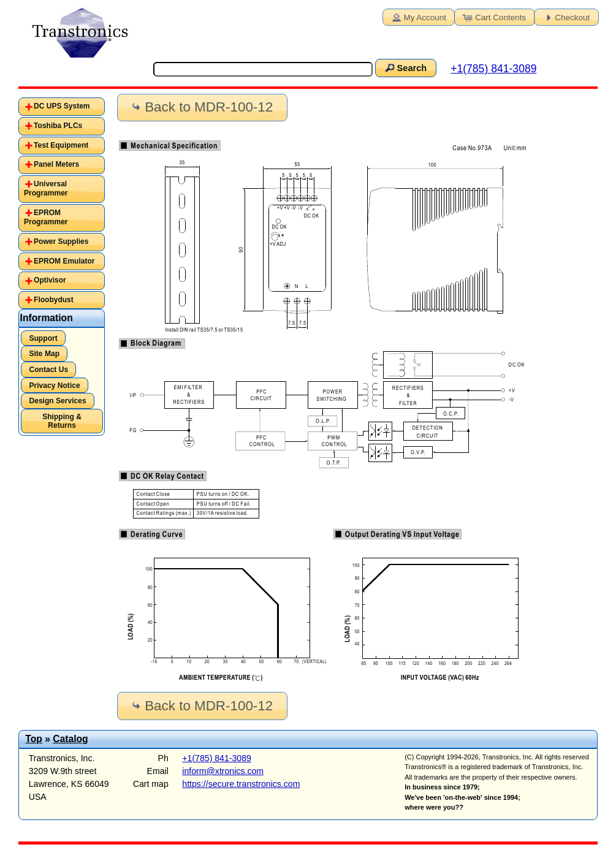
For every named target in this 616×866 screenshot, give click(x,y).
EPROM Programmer (46, 218)
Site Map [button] (44, 354)
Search (405, 67)
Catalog (70, 739)
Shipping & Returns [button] (62, 421)
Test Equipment (61, 145)
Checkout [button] (565, 17)
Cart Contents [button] (493, 17)
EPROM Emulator (64, 261)
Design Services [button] (57, 401)
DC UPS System (62, 106)
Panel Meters (56, 164)
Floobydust (54, 300)
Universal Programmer (46, 189)
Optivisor (50, 280)
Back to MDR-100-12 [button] (201, 107)
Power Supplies (61, 241)
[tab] (62, 107)
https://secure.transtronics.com (241, 784)
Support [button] (43, 338)
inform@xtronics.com (223, 771)
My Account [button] (418, 17)
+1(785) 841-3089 (493, 69)
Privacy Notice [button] (54, 386)
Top (34, 739)
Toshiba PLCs (58, 126)
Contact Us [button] (48, 370)
